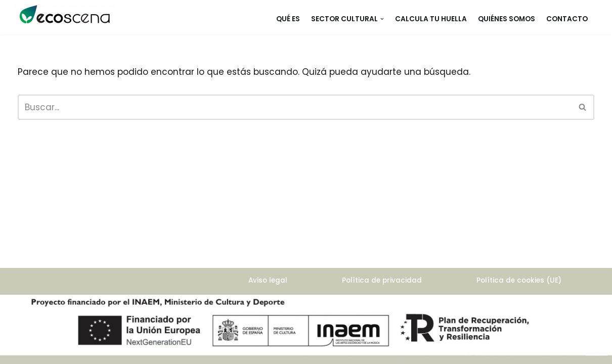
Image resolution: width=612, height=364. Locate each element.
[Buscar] (295, 107)
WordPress (41, 323)
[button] (382, 19)
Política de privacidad (382, 280)
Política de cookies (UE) (519, 280)
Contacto (567, 19)
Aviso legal (268, 280)
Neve (29, 308)
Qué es (288, 19)
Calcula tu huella (431, 19)
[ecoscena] (65, 14)
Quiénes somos (507, 19)
